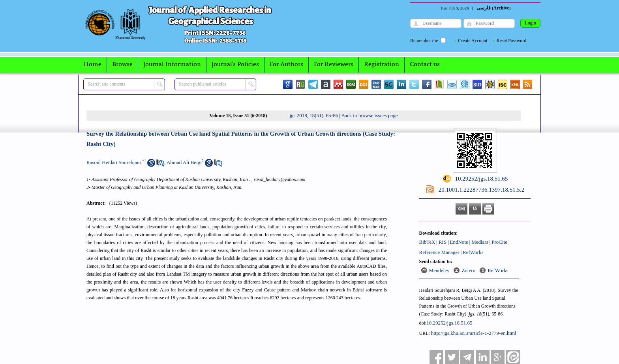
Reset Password (512, 41)
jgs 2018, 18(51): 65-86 (314, 115)
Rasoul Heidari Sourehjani (114, 162)
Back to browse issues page (370, 115)
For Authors (286, 65)
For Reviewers (334, 65)
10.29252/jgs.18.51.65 (449, 323)
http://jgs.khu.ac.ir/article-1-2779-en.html (474, 333)
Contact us (425, 65)
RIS (443, 242)
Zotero (468, 270)
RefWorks (473, 252)
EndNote (459, 242)
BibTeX (427, 242)
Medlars (480, 242)
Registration (382, 65)
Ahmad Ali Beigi (184, 162)
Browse (122, 65)
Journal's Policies (235, 65)
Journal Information (172, 65)
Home (93, 65)
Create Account (473, 41)
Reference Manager (439, 252)
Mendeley (439, 270)
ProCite (499, 242)
